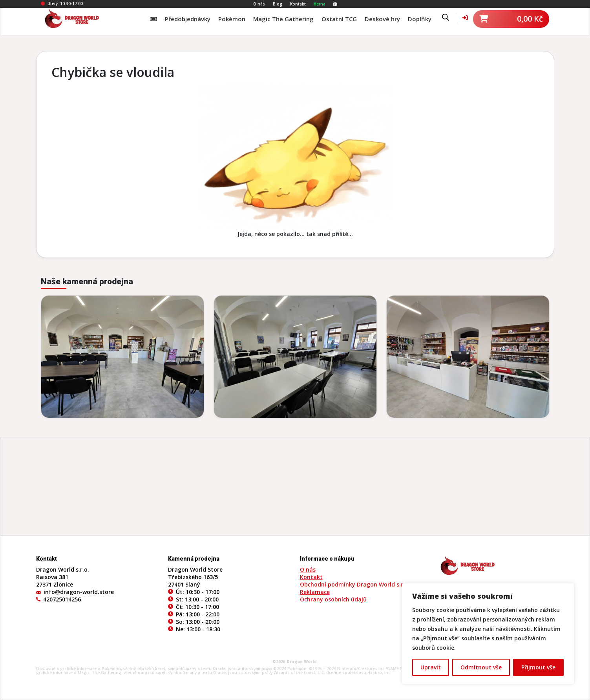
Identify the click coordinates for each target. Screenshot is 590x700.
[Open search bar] (446, 17)
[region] (488, 634)
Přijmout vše (538, 667)
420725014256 (62, 599)
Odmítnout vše (481, 667)
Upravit (431, 667)
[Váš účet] (465, 17)
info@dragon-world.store (79, 592)
